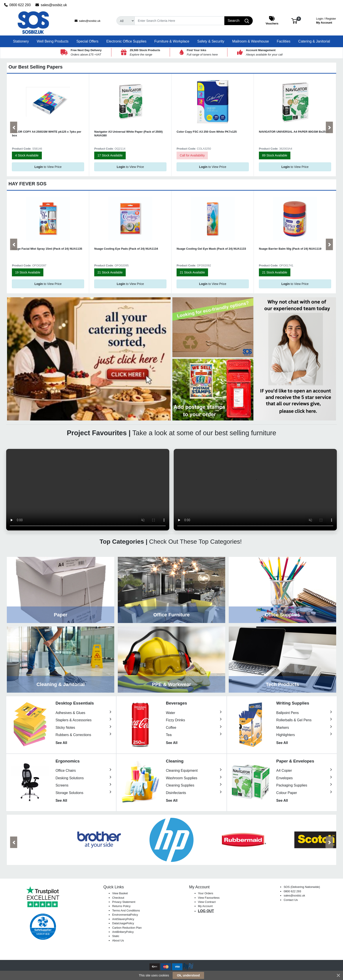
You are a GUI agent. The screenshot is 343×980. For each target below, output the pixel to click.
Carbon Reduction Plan (127, 928)
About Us (118, 940)
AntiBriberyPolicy (123, 932)
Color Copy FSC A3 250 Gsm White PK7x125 (207, 132)
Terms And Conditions (126, 910)
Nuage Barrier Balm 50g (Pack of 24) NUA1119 (290, 249)
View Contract (207, 902)
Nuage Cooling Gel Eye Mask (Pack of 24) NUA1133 (211, 249)
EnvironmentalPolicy (125, 915)
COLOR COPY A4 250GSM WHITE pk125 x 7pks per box (47, 134)
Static (116, 936)
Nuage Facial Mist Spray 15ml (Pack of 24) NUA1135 (47, 249)
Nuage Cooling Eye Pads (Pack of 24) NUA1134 (126, 249)
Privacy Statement (124, 902)
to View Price (48, 167)
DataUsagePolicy (123, 923)
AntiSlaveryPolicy (123, 919)
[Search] (180, 21)
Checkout (118, 898)
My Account (326, 20)
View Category (61, 590)
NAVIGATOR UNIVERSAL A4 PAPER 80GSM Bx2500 (294, 132)
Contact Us (291, 900)
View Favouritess (209, 898)
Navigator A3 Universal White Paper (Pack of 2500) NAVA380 (128, 134)
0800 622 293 (18, 5)
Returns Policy (121, 906)
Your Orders (206, 893)
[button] (294, 21)
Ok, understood (188, 975)
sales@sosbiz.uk (51, 5)
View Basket (120, 893)
